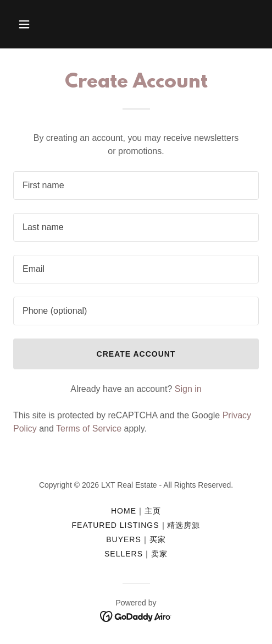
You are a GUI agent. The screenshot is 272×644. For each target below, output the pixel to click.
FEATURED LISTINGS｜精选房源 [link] (136, 525)
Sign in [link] (188, 389)
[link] (136, 616)
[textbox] (136, 185)
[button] (32, 24)
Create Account (136, 354)
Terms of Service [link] (89, 429)
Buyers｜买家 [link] (136, 539)
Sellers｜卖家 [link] (136, 554)
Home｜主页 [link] (136, 511)
